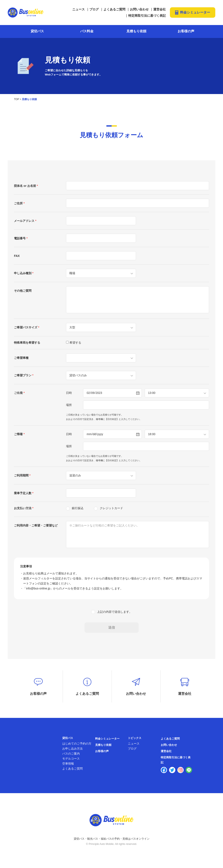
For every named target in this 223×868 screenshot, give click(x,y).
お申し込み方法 (72, 751)
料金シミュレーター (195, 12)
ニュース (78, 9)
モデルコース (71, 761)
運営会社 (159, 9)
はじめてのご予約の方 (77, 746)
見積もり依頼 (136, 31)
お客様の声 (186, 31)
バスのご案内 (71, 756)
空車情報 (68, 766)
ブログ (94, 9)
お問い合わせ (139, 9)
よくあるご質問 (114, 9)
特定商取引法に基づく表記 (147, 16)
